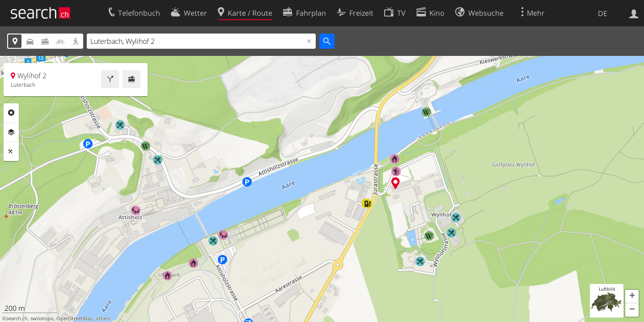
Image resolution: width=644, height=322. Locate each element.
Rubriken (11, 113)
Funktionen (11, 152)
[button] (632, 297)
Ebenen (11, 132)
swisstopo (42, 318)
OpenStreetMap (75, 318)
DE (603, 13)
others (103, 318)
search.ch (17, 318)
